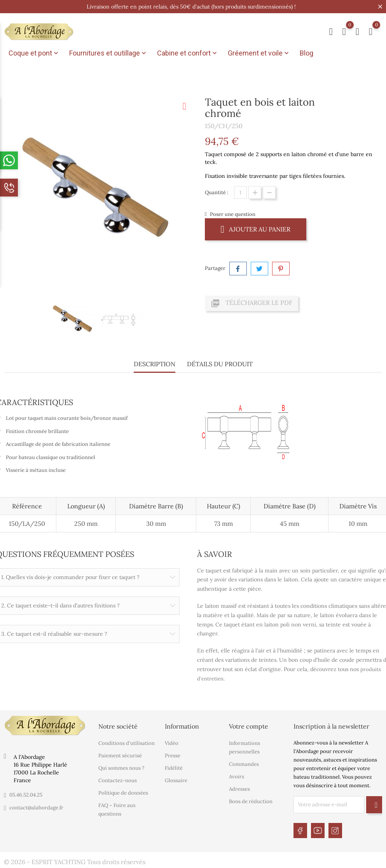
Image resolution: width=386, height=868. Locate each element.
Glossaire (176, 780)
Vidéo (172, 743)
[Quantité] (240, 192)
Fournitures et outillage (108, 53)
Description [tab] (155, 364)
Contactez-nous (118, 780)
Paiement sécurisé (120, 755)
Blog (307, 53)
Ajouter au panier (256, 229)
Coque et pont (34, 53)
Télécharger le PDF (252, 303)
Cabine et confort (188, 53)
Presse (173, 755)
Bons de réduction (251, 801)
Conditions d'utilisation (127, 743)
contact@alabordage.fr (36, 808)
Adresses (239, 789)
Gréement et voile (259, 53)
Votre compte (249, 726)
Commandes (244, 764)
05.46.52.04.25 (26, 795)
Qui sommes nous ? (121, 768)
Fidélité (174, 768)
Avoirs (237, 776)
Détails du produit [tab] (220, 364)
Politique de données (123, 792)
